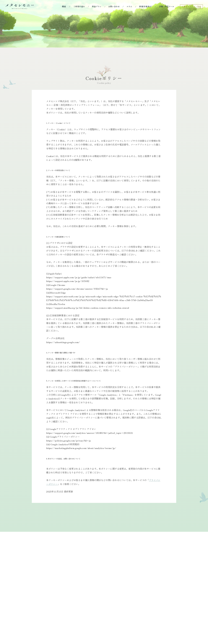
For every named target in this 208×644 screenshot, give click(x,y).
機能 (64, 6)
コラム (129, 6)
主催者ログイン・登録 (191, 7)
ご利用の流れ (79, 6)
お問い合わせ (114, 6)
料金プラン (97, 6)
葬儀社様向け (146, 6)
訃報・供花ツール (167, 6)
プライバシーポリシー (66, 525)
